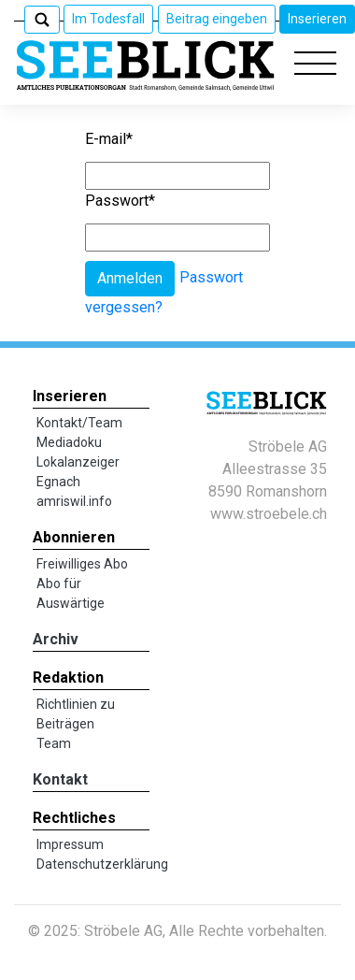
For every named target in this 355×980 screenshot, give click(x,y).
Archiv (56, 639)
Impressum (70, 844)
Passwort (120, 201)
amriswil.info (74, 501)
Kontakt (60, 779)
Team (54, 743)
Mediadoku (69, 442)
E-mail (109, 139)
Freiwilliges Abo (82, 564)
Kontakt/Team (79, 423)
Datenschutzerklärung (102, 864)
